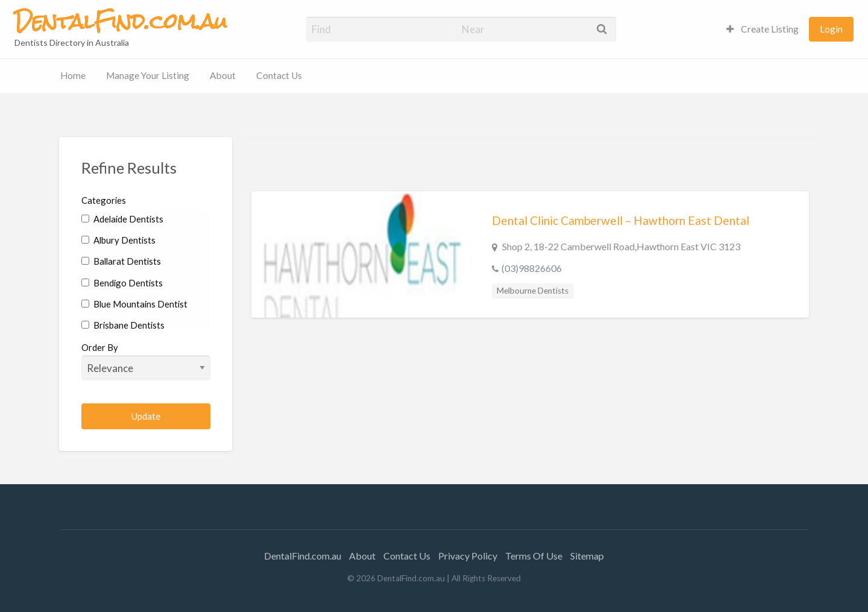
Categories (104, 200)
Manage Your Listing (148, 75)
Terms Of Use (534, 556)
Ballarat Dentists (121, 261)
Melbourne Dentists (533, 291)
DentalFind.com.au (303, 556)
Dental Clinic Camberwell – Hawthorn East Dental (621, 220)
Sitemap (587, 556)
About (223, 75)
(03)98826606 (532, 268)
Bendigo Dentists (122, 283)
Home (73, 75)
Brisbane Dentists (123, 325)
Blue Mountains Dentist (134, 304)
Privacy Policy (468, 556)
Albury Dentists (118, 240)
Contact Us (279, 75)
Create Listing (763, 29)
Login (831, 29)
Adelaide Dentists (122, 219)
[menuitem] (763, 29)
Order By (146, 361)
